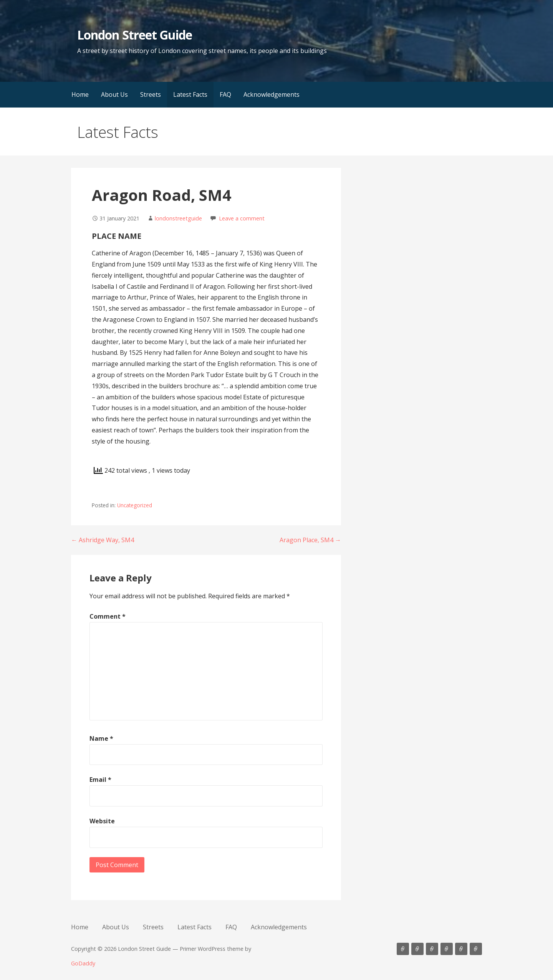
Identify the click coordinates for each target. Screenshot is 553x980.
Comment (108, 616)
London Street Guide (135, 35)
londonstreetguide (178, 218)
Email (100, 780)
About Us (114, 94)
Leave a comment (242, 218)
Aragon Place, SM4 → (310, 540)
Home (80, 94)
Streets (151, 94)
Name (101, 738)
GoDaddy (83, 963)
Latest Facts (190, 94)
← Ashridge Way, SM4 (103, 540)
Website (102, 821)
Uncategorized (135, 505)
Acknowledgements (272, 94)
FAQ (225, 94)
